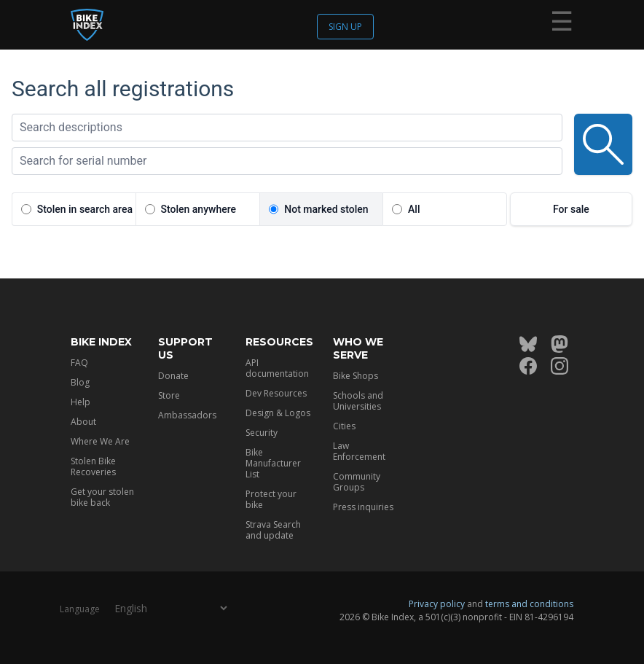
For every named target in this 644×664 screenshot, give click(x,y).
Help (80, 402)
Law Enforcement (359, 451)
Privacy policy (437, 604)
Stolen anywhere (199, 209)
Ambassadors (187, 415)
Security (262, 433)
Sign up (345, 27)
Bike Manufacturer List (273, 463)
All (414, 209)
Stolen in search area (85, 209)
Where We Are (100, 441)
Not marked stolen (326, 209)
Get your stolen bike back (102, 497)
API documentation (277, 368)
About (83, 422)
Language (80, 609)
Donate (173, 376)
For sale (571, 209)
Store (169, 395)
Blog (80, 382)
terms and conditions (529, 604)
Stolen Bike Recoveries (93, 466)
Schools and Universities (358, 401)
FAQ (79, 363)
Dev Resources (276, 393)
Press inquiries (363, 507)
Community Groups (357, 482)
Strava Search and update (273, 530)
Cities (344, 426)
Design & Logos (278, 413)
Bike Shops (356, 376)
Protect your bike (271, 499)
